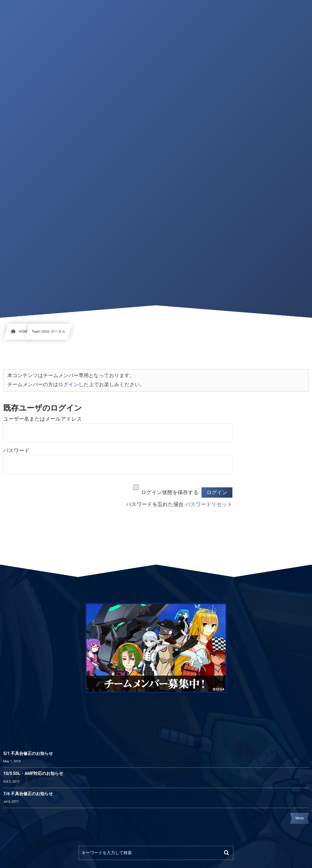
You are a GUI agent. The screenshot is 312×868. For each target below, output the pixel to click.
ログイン (68, 385)
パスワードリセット (209, 505)
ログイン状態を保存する (170, 493)
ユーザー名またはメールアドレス (43, 419)
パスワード (16, 451)
